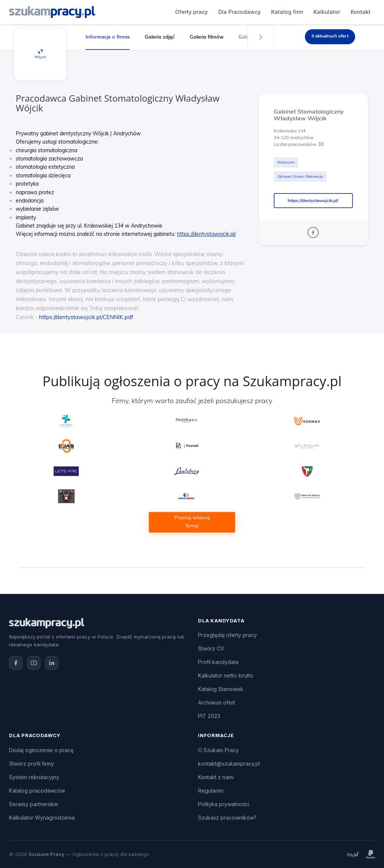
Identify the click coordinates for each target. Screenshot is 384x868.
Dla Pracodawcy (164, 12)
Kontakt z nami (216, 777)
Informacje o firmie (108, 37)
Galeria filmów (207, 37)
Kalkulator (251, 12)
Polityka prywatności (223, 804)
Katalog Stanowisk (221, 689)
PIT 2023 (209, 716)
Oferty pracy (116, 12)
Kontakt (285, 12)
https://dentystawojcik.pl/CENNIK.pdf (86, 317)
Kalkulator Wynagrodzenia (42, 818)
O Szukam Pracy (218, 750)
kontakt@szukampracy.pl (229, 764)
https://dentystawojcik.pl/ (313, 201)
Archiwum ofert (217, 702)
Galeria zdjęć (160, 37)
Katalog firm (212, 12)
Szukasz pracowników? (227, 818)
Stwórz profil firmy (31, 764)
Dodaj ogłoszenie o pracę (41, 750)
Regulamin (211, 791)
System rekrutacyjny (34, 777)
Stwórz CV (211, 648)
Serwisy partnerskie (34, 804)
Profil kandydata (218, 662)
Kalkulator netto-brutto (226, 675)
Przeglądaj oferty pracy (227, 635)
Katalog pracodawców (37, 791)
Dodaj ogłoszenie (331, 12)
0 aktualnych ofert (330, 36)
